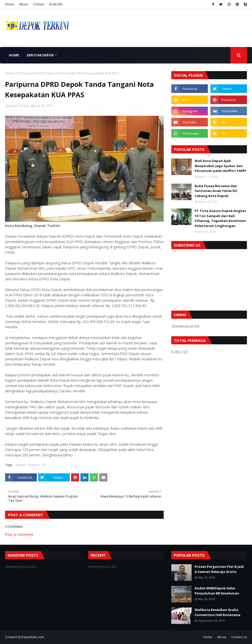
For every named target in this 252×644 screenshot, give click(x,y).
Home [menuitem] (14, 55)
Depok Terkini (19, 106)
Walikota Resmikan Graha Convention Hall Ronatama (217, 612)
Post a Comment (19, 534)
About (23, 4)
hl (18, 73)
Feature (34, 465)
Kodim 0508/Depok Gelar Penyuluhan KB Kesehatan (217, 591)
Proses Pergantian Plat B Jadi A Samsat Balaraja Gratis (219, 569)
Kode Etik (56, 4)
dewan (21, 465)
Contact (39, 4)
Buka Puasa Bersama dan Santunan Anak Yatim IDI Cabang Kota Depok (216, 191)
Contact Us (239, 637)
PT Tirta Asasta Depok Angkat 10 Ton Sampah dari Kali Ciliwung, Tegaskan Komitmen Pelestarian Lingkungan (220, 218)
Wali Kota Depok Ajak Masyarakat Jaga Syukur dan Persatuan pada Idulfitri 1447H (220, 166)
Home (10, 4)
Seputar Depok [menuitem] (40, 55)
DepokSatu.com (33, 637)
